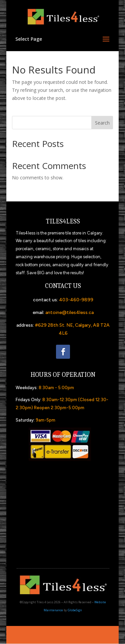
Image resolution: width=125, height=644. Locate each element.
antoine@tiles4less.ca (69, 312)
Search (102, 123)
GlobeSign (75, 610)
